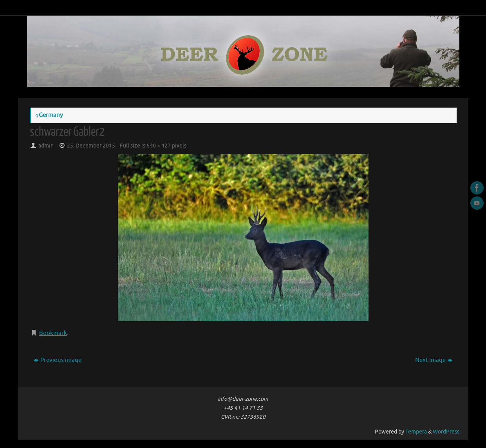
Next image (434, 360)
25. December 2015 (91, 146)
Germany (49, 115)
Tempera (416, 432)
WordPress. (447, 432)
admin (46, 146)
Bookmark (53, 333)
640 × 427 (159, 146)
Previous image (58, 360)
